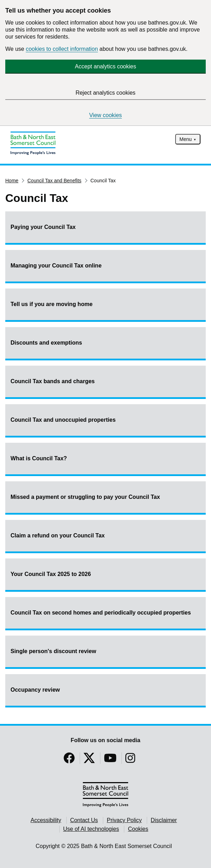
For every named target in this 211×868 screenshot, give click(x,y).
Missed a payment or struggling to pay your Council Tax (85, 497)
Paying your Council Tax (43, 227)
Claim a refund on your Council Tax (58, 535)
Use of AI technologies (91, 829)
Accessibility (46, 820)
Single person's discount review (53, 651)
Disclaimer (164, 820)
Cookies (138, 829)
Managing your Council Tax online (56, 266)
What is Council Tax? (39, 458)
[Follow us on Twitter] (89, 760)
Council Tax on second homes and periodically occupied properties (101, 613)
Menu (186, 139)
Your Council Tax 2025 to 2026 (51, 574)
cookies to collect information (62, 49)
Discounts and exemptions (46, 343)
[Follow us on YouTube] (110, 760)
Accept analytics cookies (105, 66)
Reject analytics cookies (105, 93)
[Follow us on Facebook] (69, 760)
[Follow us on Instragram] (130, 760)
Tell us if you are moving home (52, 304)
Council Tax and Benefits (54, 181)
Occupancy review (35, 690)
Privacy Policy (124, 820)
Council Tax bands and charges (53, 381)
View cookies (105, 115)
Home (12, 181)
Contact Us (84, 820)
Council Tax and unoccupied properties (63, 420)
